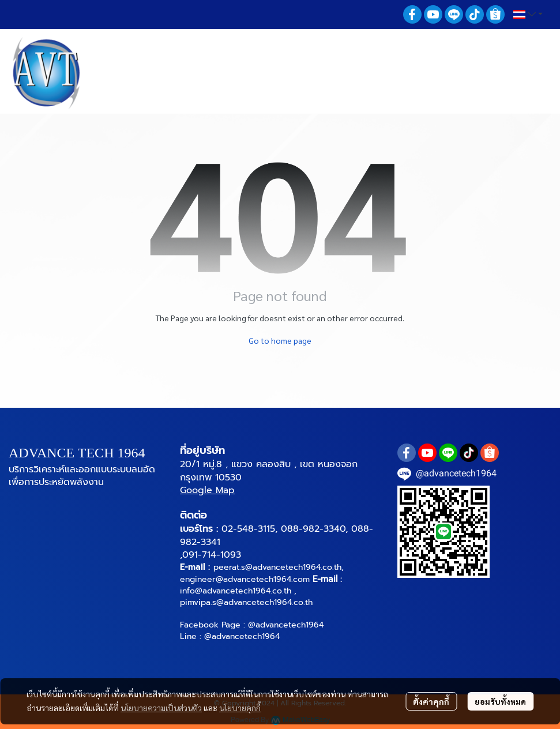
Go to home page (280, 340)
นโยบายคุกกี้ (240, 708)
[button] (528, 14)
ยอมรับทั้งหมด (500, 701)
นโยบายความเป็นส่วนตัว (161, 708)
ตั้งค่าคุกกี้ (431, 701)
